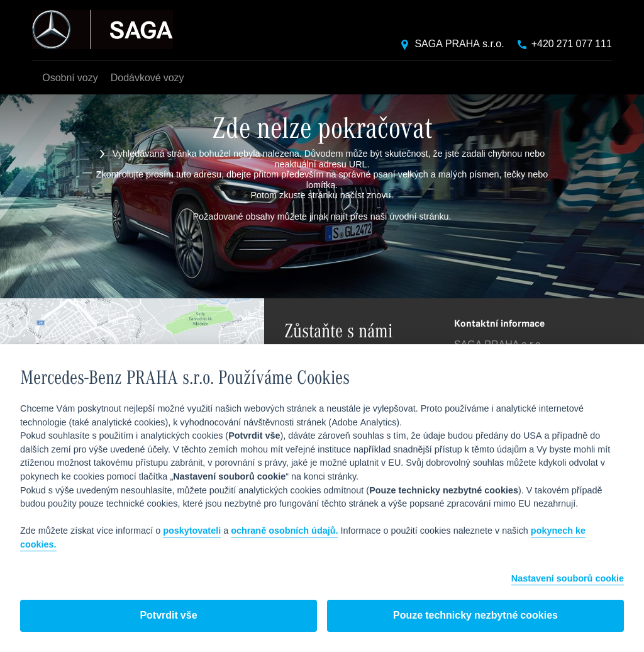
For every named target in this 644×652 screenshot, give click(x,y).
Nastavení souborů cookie (568, 579)
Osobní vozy (70, 78)
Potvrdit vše (168, 616)
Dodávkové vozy (147, 78)
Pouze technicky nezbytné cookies (475, 616)
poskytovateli (192, 531)
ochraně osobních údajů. (284, 531)
